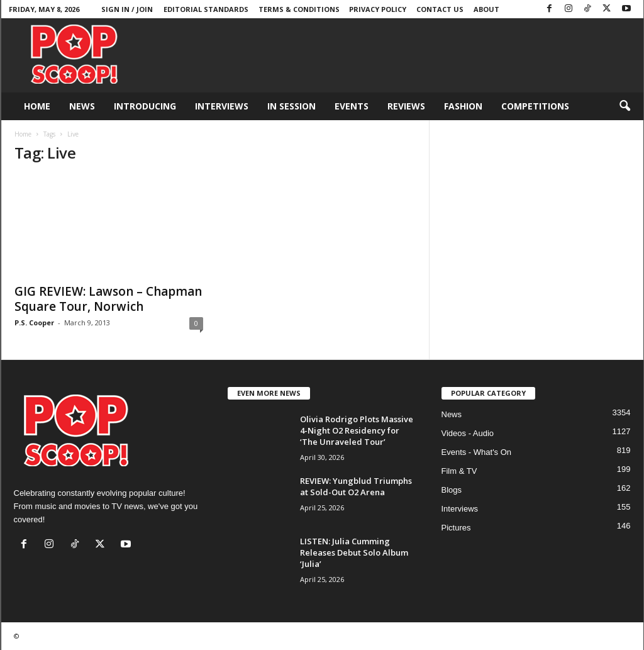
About (486, 9)
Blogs (452, 490)
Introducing (145, 106)
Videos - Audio (468, 433)
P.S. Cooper (34, 322)
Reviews (406, 106)
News (82, 106)
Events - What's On (477, 452)
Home (37, 106)
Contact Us (440, 9)
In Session (291, 106)
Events (352, 106)
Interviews (222, 106)
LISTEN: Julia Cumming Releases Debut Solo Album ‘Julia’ (354, 552)
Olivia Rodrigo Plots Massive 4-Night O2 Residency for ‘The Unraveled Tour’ (357, 430)
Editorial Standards (206, 9)
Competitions (535, 106)
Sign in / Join (127, 9)
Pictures (456, 528)
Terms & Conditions (299, 9)
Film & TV (459, 471)
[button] (625, 106)
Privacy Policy (378, 9)
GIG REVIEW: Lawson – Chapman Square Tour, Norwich (108, 299)
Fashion (463, 106)
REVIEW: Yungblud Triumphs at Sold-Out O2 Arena (356, 486)
